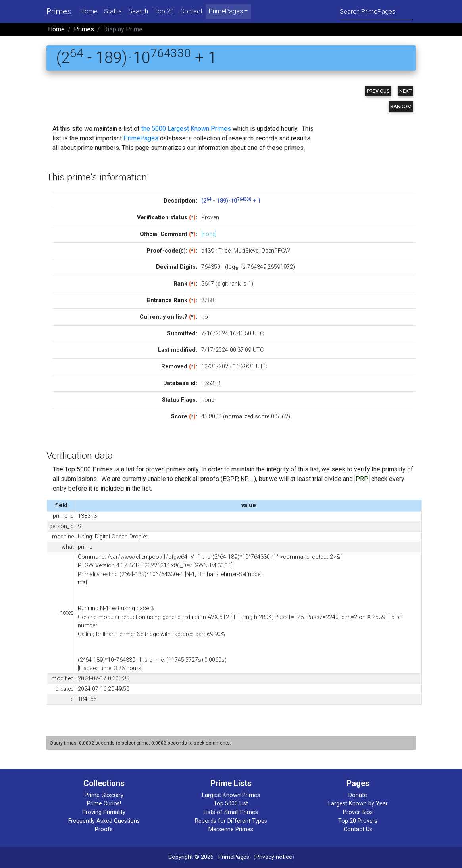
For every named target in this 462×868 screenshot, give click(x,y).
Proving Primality (104, 812)
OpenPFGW (276, 251)
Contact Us (358, 829)
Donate (358, 795)
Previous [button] (378, 91)
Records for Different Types (231, 821)
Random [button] (401, 106)
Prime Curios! (104, 804)
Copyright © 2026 (191, 857)
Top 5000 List (231, 804)
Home (89, 11)
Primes (59, 11)
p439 (208, 251)
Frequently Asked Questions (104, 821)
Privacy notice (274, 857)
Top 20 (164, 11)
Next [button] (405, 91)
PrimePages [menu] (226, 11)
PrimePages (141, 138)
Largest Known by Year (358, 804)
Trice (224, 251)
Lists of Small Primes (231, 812)
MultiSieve (246, 251)
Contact (191, 11)
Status (113, 11)
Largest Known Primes (231, 795)
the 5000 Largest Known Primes (186, 129)
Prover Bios (358, 812)
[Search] (376, 11)
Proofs (104, 829)
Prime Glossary (104, 795)
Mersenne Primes (231, 829)
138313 (211, 383)
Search (138, 11)
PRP (362, 479)
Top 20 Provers (358, 821)
